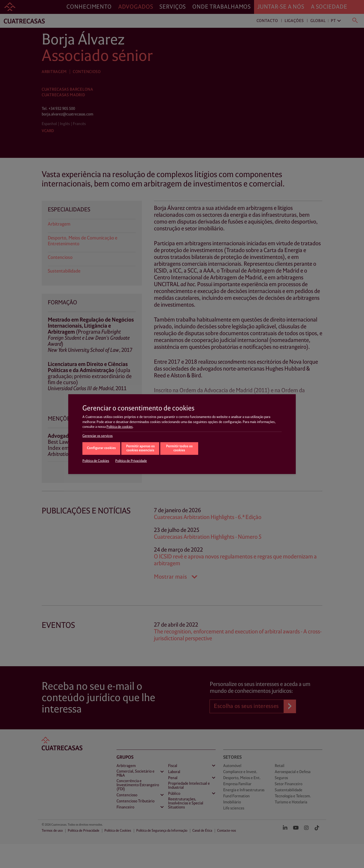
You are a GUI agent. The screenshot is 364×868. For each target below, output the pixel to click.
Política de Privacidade (131, 461)
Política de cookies (120, 427)
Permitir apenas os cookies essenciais (140, 449)
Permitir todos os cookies (179, 449)
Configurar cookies (101, 448)
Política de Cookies (96, 461)
